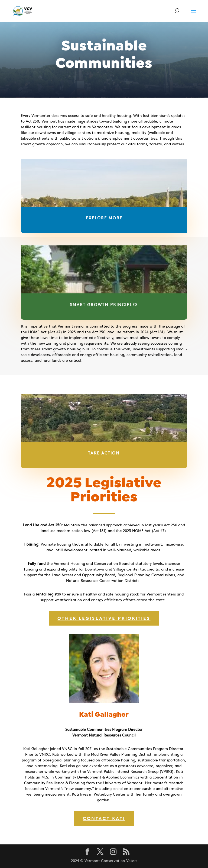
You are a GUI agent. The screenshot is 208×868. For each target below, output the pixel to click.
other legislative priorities (104, 618)
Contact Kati (104, 818)
